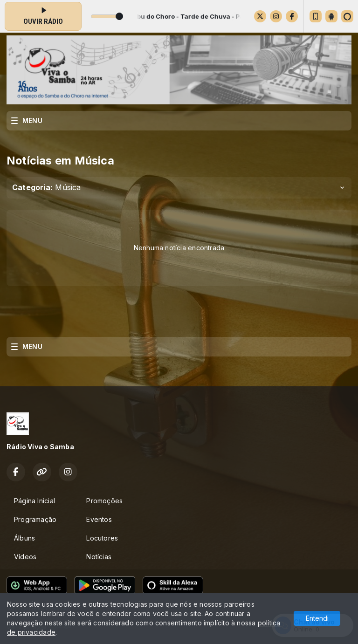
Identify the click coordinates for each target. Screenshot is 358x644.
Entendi (317, 618)
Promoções (104, 501)
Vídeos (25, 557)
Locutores (102, 538)
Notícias (99, 557)
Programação (35, 519)
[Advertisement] (179, 314)
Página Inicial (34, 501)
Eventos (99, 519)
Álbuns (24, 538)
